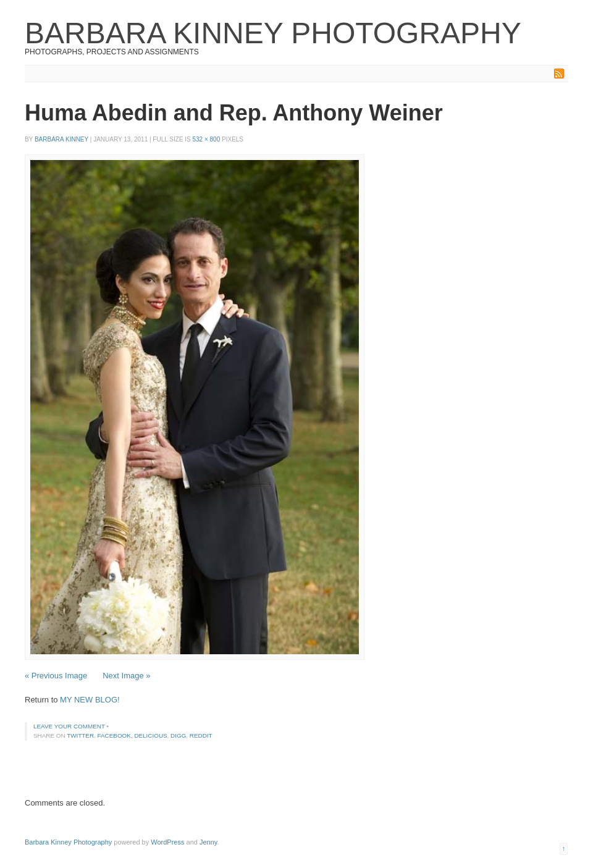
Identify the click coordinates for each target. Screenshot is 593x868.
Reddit (201, 735)
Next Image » (126, 676)
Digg (178, 735)
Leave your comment (69, 726)
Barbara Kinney (61, 139)
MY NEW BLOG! (90, 700)
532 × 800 (206, 139)
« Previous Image (56, 676)
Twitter (80, 735)
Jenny (208, 842)
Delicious (150, 735)
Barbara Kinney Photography (273, 33)
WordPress (167, 842)
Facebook (114, 735)
